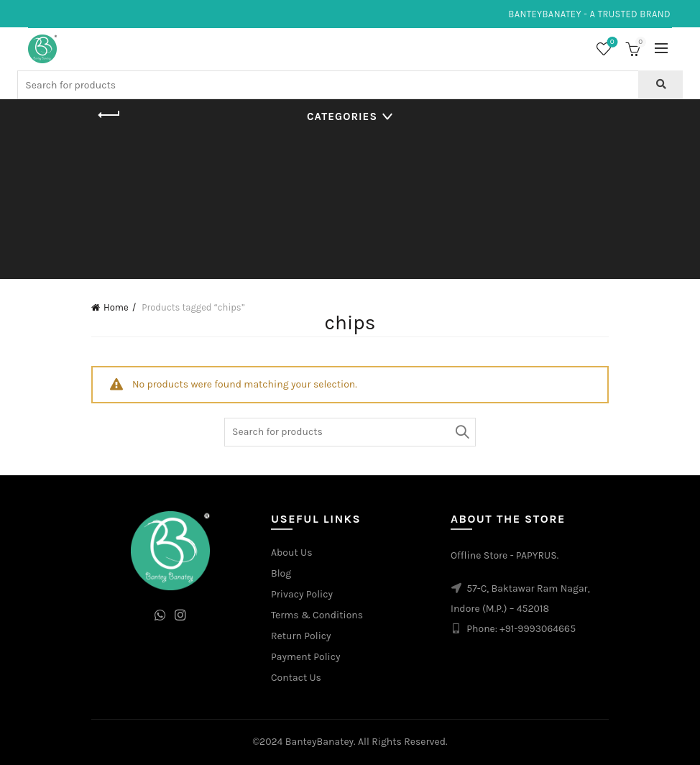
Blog (281, 573)
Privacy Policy (302, 594)
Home (116, 307)
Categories (342, 116)
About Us (292, 553)
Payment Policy (306, 657)
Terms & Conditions (317, 615)
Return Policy (301, 636)
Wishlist (611, 43)
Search (461, 432)
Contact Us (296, 678)
